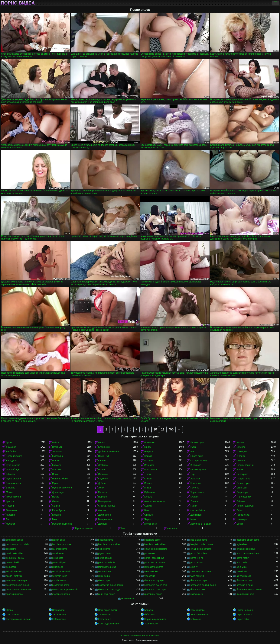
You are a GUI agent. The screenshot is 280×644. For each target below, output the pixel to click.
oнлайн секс (59, 553)
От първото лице (199, 461)
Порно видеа (18, 3)
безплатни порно (199, 581)
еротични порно (14, 594)
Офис (239, 510)
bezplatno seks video (155, 544)
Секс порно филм (107, 610)
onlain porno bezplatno (156, 549)
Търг (193, 474)
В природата (105, 501)
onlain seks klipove (246, 549)
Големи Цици (197, 443)
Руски (194, 447)
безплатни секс (244, 581)
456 (171, 429)
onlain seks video (15, 553)
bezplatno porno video (109, 544)
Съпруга (149, 515)
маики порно (128, 599)
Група (9, 443)
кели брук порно (107, 594)
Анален (240, 443)
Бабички (241, 501)
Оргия (240, 524)
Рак (192, 452)
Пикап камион (13, 497)
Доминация (58, 492)
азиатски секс (244, 576)
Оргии (55, 474)
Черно (148, 519)
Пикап (148, 488)
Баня (55, 519)
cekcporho (11, 549)
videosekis (150, 576)
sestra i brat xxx (14, 576)
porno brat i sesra (15, 558)
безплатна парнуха (154, 581)
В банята (11, 474)
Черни (101, 470)
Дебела (102, 483)
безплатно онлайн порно (203, 585)
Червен (10, 506)
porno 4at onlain (199, 553)
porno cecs (58, 558)
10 (155, 429)
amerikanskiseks (14, 540)
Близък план (151, 470)
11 (163, 429)
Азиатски (195, 479)
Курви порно (105, 619)
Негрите (149, 452)
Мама (194, 519)
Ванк (147, 510)
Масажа (56, 461)
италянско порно (61, 594)
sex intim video (60, 576)
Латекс (56, 501)
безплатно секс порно (156, 590)
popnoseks (150, 553)
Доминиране (105, 515)
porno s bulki (12, 562)
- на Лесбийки (244, 497)
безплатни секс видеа (18, 585)
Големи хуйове (60, 479)
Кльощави (242, 452)
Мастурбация (13, 470)
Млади (102, 443)
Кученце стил (13, 465)
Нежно (56, 497)
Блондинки (104, 447)
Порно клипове (244, 615)
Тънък (148, 474)
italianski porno (60, 549)
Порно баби (58, 610)
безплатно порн (245, 585)
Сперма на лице (107, 506)
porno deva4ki (105, 558)
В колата (11, 488)
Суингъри (241, 488)
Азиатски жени (14, 483)
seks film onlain (14, 572)
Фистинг (102, 510)
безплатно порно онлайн (65, 590)
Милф (148, 447)
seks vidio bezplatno (201, 572)
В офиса (241, 456)
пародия (10, 515)
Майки (55, 443)
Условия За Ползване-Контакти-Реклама (140, 636)
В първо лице (105, 519)
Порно (9, 610)
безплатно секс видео (110, 590)
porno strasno (197, 562)
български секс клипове (18, 619)
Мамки (10, 492)
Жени (101, 488)
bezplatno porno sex (62, 544)
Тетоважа (57, 452)
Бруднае (241, 447)
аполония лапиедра (16, 581)
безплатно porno (61, 585)
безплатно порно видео (18, 590)
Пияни (194, 506)
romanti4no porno (107, 567)
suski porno (104, 576)
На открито (242, 474)
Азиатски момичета (155, 501)
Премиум (57, 447)
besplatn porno (106, 540)
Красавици (58, 456)
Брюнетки (149, 443)
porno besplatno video (248, 553)
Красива (57, 515)
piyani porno (104, 553)
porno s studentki (107, 562)
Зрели (240, 470)
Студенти (103, 479)
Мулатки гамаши (84, 528)
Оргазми (57, 470)
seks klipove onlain (62, 572)
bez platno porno (199, 540)
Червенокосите (14, 456)
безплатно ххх (198, 590)
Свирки (56, 506)
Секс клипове (198, 610)
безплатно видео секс (156, 585)
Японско (195, 501)
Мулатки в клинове (62, 524)
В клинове (196, 465)
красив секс (197, 594)
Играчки (148, 461)
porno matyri (243, 558)
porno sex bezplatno (155, 562)
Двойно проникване (108, 452)
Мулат (55, 483)
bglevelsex (242, 544)
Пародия (103, 497)
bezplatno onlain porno (248, 540)
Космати (57, 465)
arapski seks (59, 540)
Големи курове (198, 470)
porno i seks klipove (154, 558)
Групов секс (150, 524)
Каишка (148, 497)
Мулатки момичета (62, 488)
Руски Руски (59, 510)
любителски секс (245, 594)
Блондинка (12, 461)
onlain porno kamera (201, 549)
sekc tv (194, 567)
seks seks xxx (151, 572)
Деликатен (196, 515)
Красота (10, 501)
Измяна (148, 483)
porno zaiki (242, 562)
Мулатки (195, 497)
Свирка (148, 456)
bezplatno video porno (202, 544)
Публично (149, 492)
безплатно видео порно (111, 585)
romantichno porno (154, 567)
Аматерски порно (200, 615)
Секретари (242, 492)
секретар (172, 528)
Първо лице (197, 456)
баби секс (149, 615)
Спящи (148, 479)
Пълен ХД (103, 456)
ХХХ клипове (59, 615)
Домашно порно (245, 610)
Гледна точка (243, 479)
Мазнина (103, 492)
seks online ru (105, 572)
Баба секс (196, 619)
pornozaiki (11, 567)
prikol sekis (58, 567)
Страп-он (103, 474)
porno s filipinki (60, 562)
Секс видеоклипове (108, 624)
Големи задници (245, 506)
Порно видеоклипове (155, 619)
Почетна (195, 488)
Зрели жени (104, 615)
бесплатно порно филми (249, 590)
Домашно (11, 447)
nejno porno (104, 549)
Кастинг (102, 461)
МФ (123, 528)
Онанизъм (11, 510)
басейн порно (59, 581)
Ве (7, 519)
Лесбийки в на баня (201, 524)
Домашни (103, 524)
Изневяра (149, 465)
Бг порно (149, 610)
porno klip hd (197, 558)
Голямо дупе (243, 483)
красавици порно (153, 594)
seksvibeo (241, 572)
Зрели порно (151, 624)
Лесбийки (11, 452)
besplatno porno (152, 540)
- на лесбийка (198, 510)
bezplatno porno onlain (17, 544)
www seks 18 (197, 576)
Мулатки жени (13, 479)
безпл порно (105, 581)
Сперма (241, 461)
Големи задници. (245, 465)
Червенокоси (197, 492)
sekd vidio (241, 567)
